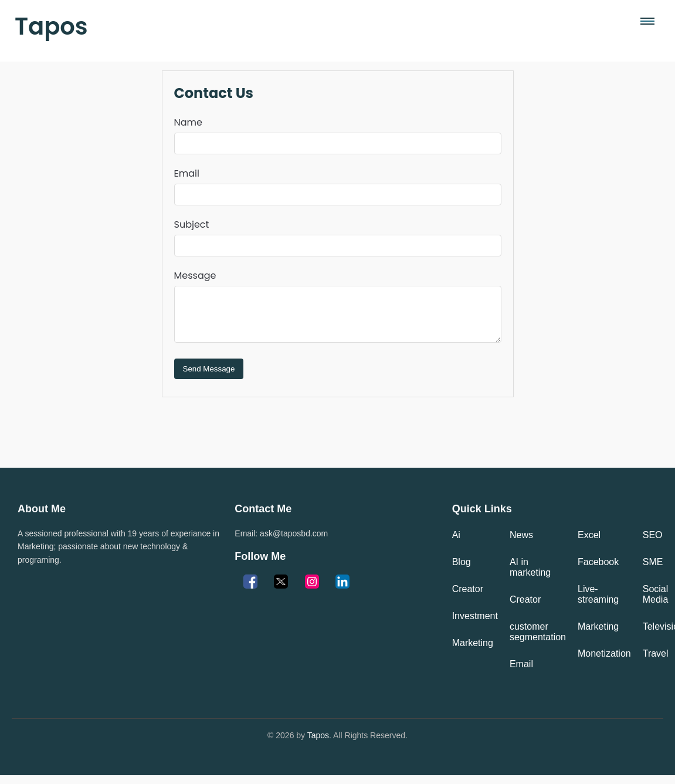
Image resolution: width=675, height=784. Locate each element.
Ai (456, 544)
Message (195, 276)
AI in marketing (530, 576)
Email (187, 173)
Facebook (598, 571)
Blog (462, 571)
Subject (192, 224)
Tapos (51, 26)
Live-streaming (598, 603)
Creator (468, 598)
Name (188, 122)
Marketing (473, 652)
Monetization (604, 662)
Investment (475, 625)
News (521, 544)
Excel (589, 544)
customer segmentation (538, 641)
